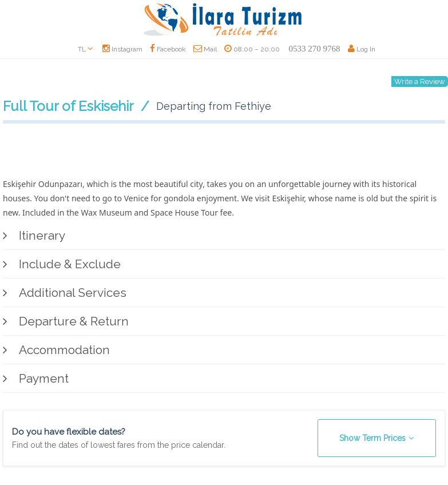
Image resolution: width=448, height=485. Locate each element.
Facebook (168, 49)
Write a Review (420, 82)
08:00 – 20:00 (252, 49)
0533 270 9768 (315, 49)
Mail (205, 49)
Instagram (122, 49)
